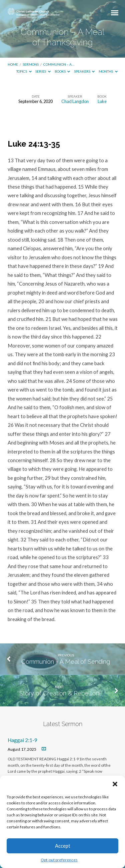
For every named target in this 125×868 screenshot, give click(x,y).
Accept (63, 846)
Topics (24, 71)
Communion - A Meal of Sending (66, 662)
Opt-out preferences (59, 860)
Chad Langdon (75, 101)
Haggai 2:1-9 (22, 740)
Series (43, 71)
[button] (115, 784)
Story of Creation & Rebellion (59, 693)
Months (108, 71)
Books (62, 71)
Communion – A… (59, 64)
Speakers (84, 71)
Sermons (31, 64)
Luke (102, 101)
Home (13, 64)
